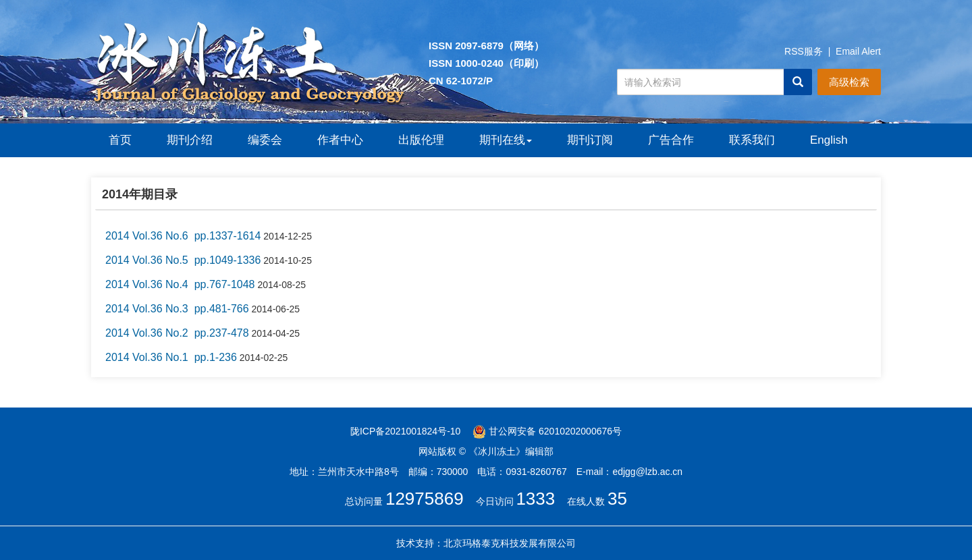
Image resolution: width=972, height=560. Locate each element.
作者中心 (340, 140)
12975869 (425, 499)
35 (617, 499)
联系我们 (752, 140)
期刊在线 (506, 140)
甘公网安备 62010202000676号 (547, 431)
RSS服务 (804, 51)
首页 (120, 140)
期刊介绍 (190, 140)
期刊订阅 (590, 140)
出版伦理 (421, 140)
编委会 (265, 140)
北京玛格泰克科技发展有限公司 (510, 543)
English (829, 140)
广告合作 (671, 140)
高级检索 (849, 82)
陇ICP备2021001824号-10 (405, 431)
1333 (535, 499)
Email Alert (858, 51)
